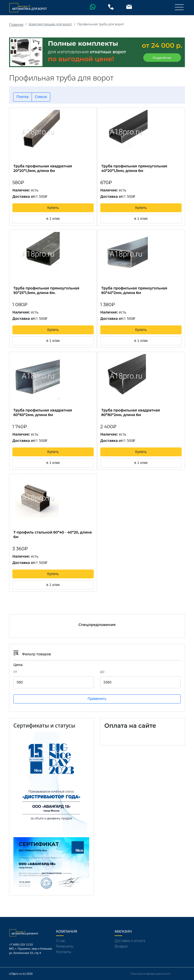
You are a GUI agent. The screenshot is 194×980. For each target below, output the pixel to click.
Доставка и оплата (130, 941)
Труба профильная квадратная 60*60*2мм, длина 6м (43, 413)
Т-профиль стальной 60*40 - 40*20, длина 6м (53, 535)
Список (41, 97)
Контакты (64, 952)
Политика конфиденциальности (150, 974)
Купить (53, 208)
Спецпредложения (97, 625)
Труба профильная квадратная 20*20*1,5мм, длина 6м (43, 168)
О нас (61, 941)
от (15, 671)
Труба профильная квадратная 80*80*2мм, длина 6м (131, 413)
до (102, 671)
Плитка (22, 97)
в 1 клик (53, 219)
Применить (97, 699)
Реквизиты (65, 946)
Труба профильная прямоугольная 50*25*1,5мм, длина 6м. (46, 290)
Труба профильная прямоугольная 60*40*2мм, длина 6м (134, 290)
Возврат (121, 946)
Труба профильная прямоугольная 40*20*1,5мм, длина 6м (134, 168)
